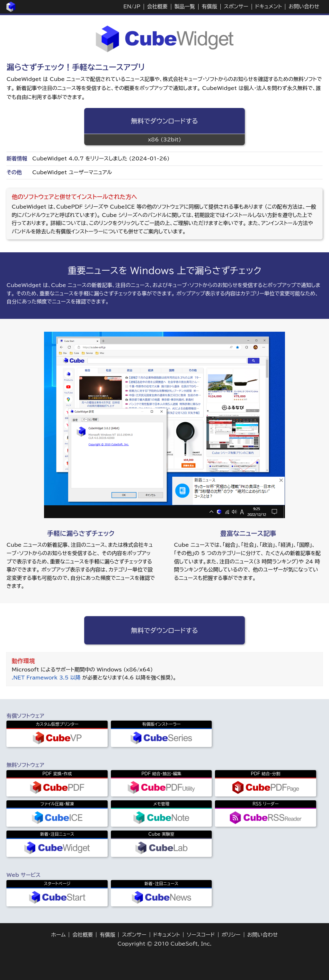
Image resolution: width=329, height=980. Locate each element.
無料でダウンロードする (165, 121)
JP (137, 6)
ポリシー (231, 935)
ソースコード (201, 935)
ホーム (58, 935)
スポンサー (236, 6)
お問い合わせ (304, 6)
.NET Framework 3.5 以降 (46, 678)
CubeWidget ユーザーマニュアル (72, 172)
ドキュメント (269, 6)
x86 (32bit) (164, 139)
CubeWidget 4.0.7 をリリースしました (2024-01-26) (101, 158)
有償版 (209, 6)
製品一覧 (185, 6)
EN (127, 6)
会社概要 (157, 6)
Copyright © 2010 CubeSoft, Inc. (165, 944)
